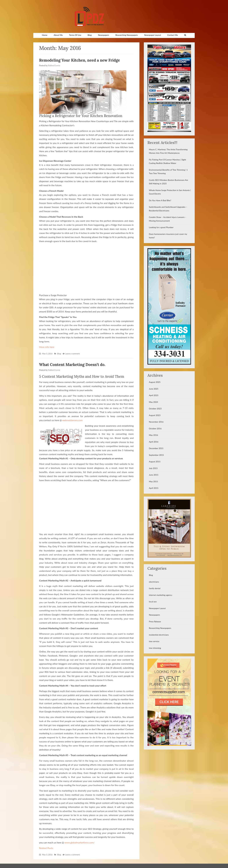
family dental (155, 588)
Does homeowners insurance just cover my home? (168, 236)
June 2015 (154, 475)
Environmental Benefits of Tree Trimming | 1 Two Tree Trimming (168, 172)
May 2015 (153, 481)
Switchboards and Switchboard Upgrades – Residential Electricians (168, 209)
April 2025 (154, 395)
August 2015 (155, 462)
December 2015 (156, 448)
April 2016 (154, 442)
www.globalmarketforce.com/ (80, 842)
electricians (154, 582)
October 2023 (155, 409)
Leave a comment (72, 354)
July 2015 (153, 468)
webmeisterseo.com (72, 420)
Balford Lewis (54, 66)
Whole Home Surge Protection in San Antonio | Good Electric (170, 192)
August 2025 (155, 382)
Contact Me (173, 35)
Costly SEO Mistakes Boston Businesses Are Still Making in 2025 (168, 182)
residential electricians (159, 635)
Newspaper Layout (153, 35)
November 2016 (156, 422)
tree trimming (155, 648)
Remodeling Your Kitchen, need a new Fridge (80, 60)
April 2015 (154, 488)
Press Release (155, 621)
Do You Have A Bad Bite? (160, 200)
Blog (89, 35)
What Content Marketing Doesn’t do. (72, 365)
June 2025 (154, 389)
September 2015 (156, 455)
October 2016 (155, 428)
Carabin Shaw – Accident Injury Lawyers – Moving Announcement (168, 219)
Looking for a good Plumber (161, 227)
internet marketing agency (161, 595)
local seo (153, 602)
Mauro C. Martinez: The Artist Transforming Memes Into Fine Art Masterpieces (168, 151)
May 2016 (153, 435)
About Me (58, 35)
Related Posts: (46, 848)
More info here (47, 347)
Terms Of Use (75, 35)
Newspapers (104, 35)
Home (45, 35)
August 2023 (155, 415)
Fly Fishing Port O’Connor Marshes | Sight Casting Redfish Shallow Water (167, 161)
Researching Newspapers (127, 35)
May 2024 (153, 402)
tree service (154, 641)
